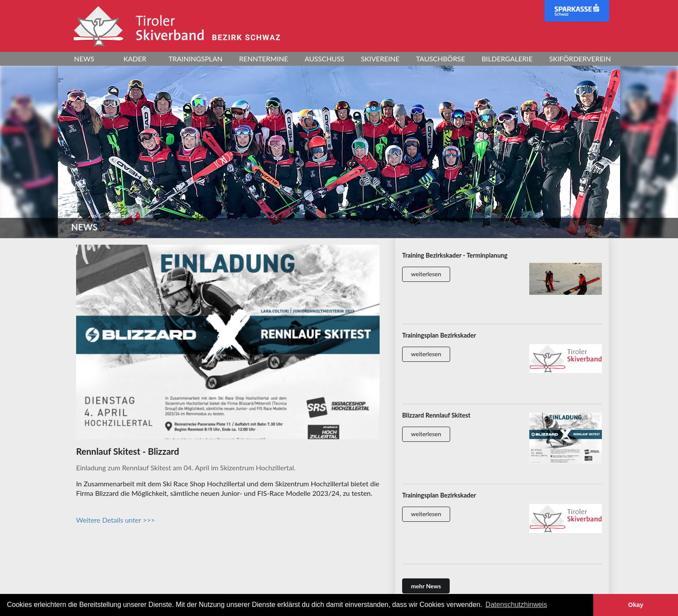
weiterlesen (426, 274)
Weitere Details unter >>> (115, 520)
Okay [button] (635, 605)
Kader (135, 59)
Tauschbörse (440, 59)
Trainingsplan (196, 59)
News (84, 59)
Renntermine (264, 59)
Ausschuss (325, 59)
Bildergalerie (507, 59)
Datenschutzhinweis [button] (516, 605)
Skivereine (380, 59)
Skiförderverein (580, 59)
